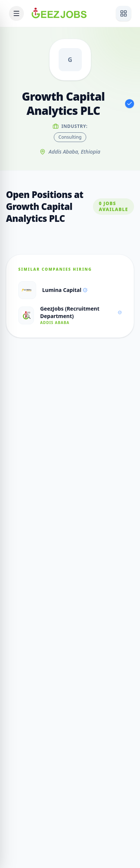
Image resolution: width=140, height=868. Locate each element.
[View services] (124, 13)
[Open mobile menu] (16, 13)
